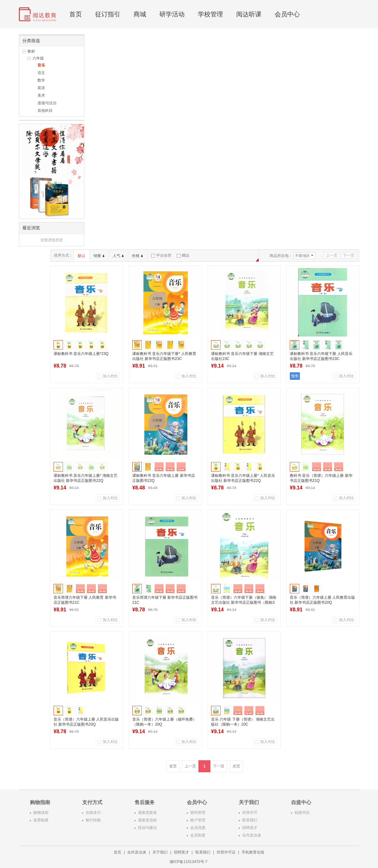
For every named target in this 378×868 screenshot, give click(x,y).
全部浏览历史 (52, 240)
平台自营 (161, 255)
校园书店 (302, 813)
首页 (76, 14)
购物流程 (41, 813)
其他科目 (45, 111)
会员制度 (198, 835)
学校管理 (210, 14)
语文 (41, 73)
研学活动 (172, 14)
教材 (31, 51)
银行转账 (93, 820)
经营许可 (250, 813)
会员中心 (287, 14)
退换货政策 (147, 813)
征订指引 (108, 14)
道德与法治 (47, 103)
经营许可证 (226, 852)
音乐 (41, 65)
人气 (118, 256)
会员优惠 (198, 828)
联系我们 (250, 820)
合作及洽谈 (252, 835)
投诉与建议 (147, 828)
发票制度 (41, 820)
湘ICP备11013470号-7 (189, 862)
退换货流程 (147, 820)
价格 (137, 256)
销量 (99, 256)
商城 (140, 14)
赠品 (183, 255)
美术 (41, 95)
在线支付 (93, 813)
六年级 (38, 58)
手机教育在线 (253, 852)
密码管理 (198, 813)
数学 (41, 80)
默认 (82, 256)
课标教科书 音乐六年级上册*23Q (81, 354)
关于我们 (160, 852)
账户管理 (198, 820)
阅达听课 (249, 14)
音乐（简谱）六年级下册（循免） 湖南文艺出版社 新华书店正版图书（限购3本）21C (244, 602)
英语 (41, 88)
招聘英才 (250, 828)
